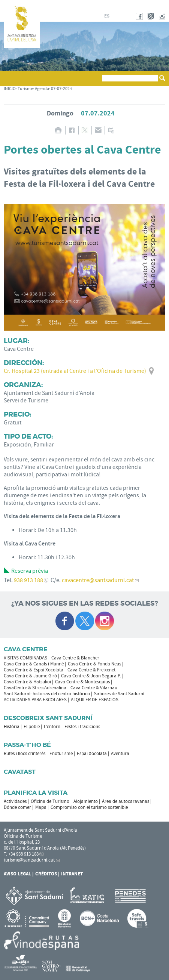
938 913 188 (28, 580)
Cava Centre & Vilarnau (94, 688)
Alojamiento (86, 801)
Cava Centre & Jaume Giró (30, 676)
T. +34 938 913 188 (21, 854)
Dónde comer (17, 807)
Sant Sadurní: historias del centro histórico (47, 694)
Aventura (120, 754)
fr (116, 16)
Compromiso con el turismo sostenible (89, 807)
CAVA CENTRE (26, 649)
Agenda (42, 89)
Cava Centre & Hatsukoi (27, 682)
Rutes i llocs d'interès (25, 754)
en (125, 16)
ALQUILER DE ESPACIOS (95, 700)
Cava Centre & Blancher (75, 658)
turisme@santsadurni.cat (29, 860)
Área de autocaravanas (126, 801)
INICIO (10, 89)
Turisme (25, 89)
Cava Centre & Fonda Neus (94, 664)
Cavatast (20, 772)
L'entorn (52, 727)
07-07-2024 (61, 89)
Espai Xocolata (92, 754)
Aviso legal (17, 874)
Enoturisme (61, 754)
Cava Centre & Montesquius (82, 682)
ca (98, 16)
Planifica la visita (36, 793)
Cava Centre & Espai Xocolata (34, 670)
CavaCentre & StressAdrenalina (35, 688)
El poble (32, 727)
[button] (11, 82)
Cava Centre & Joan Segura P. (91, 676)
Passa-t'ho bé (27, 745)
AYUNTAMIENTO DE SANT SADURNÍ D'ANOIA (134, 5)
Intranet (72, 874)
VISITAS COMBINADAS (25, 658)
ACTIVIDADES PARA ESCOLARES (35, 700)
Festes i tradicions (82, 727)
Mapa (41, 807)
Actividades (15, 801)
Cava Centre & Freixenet (91, 670)
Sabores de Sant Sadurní (119, 694)
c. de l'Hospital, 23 (22, 842)
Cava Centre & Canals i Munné (34, 664)
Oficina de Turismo (50, 801)
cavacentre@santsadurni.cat (98, 580)
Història (12, 727)
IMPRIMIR (58, 130)
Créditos (46, 874)
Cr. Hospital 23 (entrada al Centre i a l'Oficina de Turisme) (75, 371)
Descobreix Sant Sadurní (48, 718)
